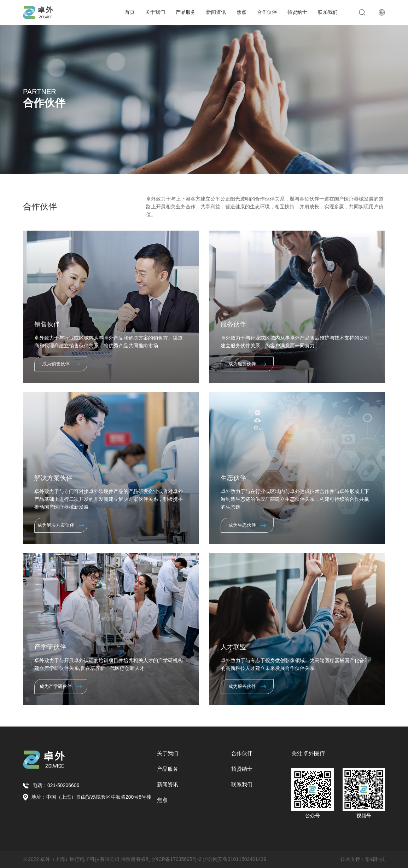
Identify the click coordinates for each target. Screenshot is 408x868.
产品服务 (186, 12)
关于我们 (155, 12)
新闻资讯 (216, 12)
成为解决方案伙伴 (61, 525)
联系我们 (328, 12)
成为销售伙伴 (61, 364)
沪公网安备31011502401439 (235, 859)
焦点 (241, 12)
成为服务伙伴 (247, 364)
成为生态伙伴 (247, 525)
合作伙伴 (267, 12)
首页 (130, 12)
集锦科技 (375, 859)
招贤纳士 (297, 12)
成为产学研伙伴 (61, 686)
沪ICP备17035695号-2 (177, 859)
